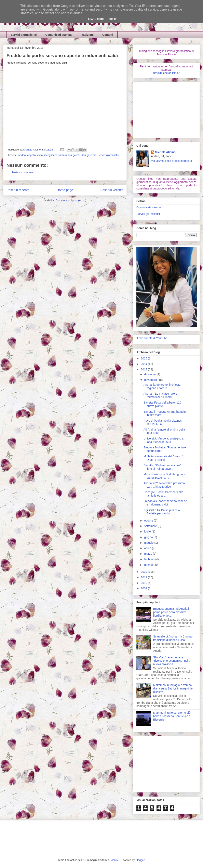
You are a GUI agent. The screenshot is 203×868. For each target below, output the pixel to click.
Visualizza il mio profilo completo (172, 161)
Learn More (96, 19)
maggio (149, 543)
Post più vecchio (112, 190)
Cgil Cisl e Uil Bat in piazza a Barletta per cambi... (162, 512)
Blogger (140, 860)
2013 (144, 369)
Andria (22, 155)
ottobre (149, 521)
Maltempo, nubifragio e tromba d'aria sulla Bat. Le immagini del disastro (173, 688)
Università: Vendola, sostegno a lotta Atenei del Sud (164, 440)
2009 (144, 588)
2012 (144, 572)
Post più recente (18, 190)
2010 (144, 583)
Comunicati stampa (59, 35)
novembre (151, 380)
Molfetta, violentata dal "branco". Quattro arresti (164, 458)
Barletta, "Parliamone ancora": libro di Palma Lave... (163, 467)
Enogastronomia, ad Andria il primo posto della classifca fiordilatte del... (171, 612)
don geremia (89, 155)
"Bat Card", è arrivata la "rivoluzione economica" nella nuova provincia (172, 661)
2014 (144, 364)
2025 (144, 358)
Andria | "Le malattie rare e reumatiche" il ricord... (160, 395)
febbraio (150, 559)
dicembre (150, 374)
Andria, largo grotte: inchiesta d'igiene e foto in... (162, 386)
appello (31, 155)
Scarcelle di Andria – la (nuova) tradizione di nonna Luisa (173, 638)
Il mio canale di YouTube (152, 338)
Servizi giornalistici (24, 35)
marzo (148, 554)
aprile (148, 548)
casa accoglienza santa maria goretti (59, 155)
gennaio (150, 565)
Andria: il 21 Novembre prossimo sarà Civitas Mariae (164, 485)
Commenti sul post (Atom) (71, 200)
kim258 (115, 860)
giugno (149, 537)
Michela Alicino (32, 150)
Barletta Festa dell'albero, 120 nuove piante (162, 404)
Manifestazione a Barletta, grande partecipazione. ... (165, 476)
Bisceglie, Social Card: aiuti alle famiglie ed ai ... (163, 494)
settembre (151, 526)
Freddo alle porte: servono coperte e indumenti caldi (165, 503)
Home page (65, 190)
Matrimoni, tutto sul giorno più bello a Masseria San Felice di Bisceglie (172, 716)
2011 (144, 577)
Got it (112, 19)
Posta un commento (23, 172)
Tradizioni (87, 35)
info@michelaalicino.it (166, 73)
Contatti (108, 35)
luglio (148, 531)
